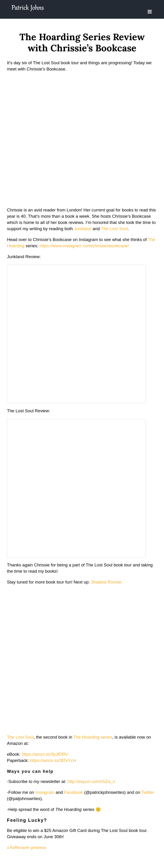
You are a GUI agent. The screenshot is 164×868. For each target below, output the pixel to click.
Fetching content (76, 334)
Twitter (148, 792)
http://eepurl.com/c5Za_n (91, 781)
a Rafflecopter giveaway (26, 848)
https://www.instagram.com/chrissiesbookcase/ (84, 246)
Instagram (45, 792)
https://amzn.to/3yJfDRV (45, 754)
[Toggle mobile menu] (150, 12)
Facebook (74, 792)
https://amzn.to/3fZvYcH (53, 760)
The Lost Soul (114, 229)
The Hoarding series (93, 737)
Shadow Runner (106, 582)
